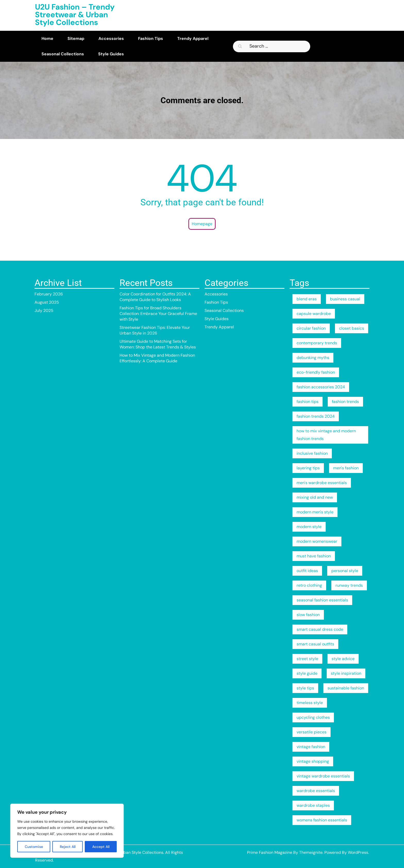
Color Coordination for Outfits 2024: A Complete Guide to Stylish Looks (155, 297)
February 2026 (49, 294)
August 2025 (47, 302)
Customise (34, 847)
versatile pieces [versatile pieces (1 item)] (312, 732)
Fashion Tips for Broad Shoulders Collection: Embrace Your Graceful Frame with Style (158, 314)
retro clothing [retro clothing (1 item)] (309, 585)
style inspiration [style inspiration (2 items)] (346, 673)
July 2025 (44, 310)
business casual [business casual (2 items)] (345, 299)
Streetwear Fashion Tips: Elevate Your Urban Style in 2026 (155, 330)
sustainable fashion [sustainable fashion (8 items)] (346, 688)
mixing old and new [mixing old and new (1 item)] (315, 497)
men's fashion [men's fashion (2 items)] (346, 468)
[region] (67, 831)
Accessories (111, 38)
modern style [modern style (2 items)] (309, 527)
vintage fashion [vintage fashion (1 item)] (311, 747)
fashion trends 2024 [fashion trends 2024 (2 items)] (316, 416)
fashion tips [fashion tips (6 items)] (308, 402)
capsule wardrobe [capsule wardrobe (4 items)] (314, 314)
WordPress (358, 852)
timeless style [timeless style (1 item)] (310, 703)
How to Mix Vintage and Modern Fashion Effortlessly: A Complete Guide (157, 358)
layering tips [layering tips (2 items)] (308, 468)
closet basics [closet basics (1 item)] (352, 328)
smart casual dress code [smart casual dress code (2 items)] (320, 629)
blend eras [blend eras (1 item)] (307, 299)
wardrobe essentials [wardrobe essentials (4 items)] (316, 791)
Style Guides (111, 54)
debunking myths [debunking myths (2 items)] (313, 358)
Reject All (68, 847)
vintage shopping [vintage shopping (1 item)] (313, 761)
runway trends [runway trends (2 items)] (349, 585)
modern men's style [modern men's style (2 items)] (315, 512)
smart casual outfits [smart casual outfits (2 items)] (315, 644)
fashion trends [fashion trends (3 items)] (345, 402)
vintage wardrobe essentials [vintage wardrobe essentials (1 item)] (323, 776)
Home (47, 38)
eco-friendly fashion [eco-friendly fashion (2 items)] (316, 372)
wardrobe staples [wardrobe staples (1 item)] (313, 805)
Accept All (101, 847)
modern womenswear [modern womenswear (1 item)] (317, 541)
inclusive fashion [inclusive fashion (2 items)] (312, 453)
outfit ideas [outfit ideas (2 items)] (307, 571)
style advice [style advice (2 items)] (343, 659)
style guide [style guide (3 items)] (307, 673)
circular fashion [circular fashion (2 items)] (311, 328)
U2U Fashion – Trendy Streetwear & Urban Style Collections (75, 15)
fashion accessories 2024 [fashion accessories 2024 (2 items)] (321, 387)
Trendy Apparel (193, 38)
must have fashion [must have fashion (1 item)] (314, 556)
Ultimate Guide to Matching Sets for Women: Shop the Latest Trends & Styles (158, 344)
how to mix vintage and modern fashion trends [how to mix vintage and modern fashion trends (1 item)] (326, 435)
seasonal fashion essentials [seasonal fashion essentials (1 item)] (322, 600)
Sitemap (76, 38)
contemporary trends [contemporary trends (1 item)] (317, 343)
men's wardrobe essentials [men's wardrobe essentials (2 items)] (322, 483)
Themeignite (311, 852)
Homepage (202, 224)
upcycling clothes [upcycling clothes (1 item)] (313, 717)
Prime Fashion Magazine (270, 852)
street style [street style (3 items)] (307, 659)
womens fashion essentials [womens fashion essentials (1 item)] (322, 820)
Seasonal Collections (63, 54)
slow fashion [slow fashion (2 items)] (308, 615)
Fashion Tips (151, 38)
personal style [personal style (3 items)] (345, 571)
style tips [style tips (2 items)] (305, 688)
